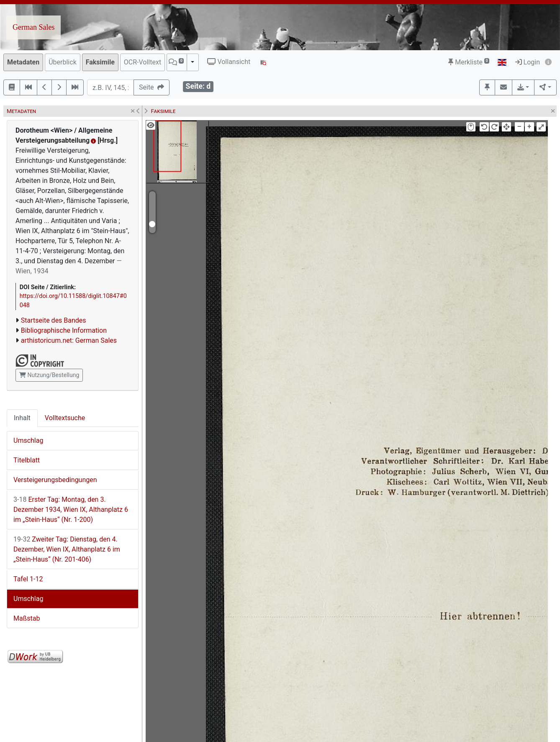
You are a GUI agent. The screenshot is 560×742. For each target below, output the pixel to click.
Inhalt (22, 418)
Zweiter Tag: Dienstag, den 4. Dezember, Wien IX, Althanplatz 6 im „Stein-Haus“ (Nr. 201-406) (67, 549)
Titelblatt (27, 460)
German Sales (33, 27)
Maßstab (27, 618)
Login (528, 62)
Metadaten (23, 62)
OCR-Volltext (143, 62)
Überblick (63, 62)
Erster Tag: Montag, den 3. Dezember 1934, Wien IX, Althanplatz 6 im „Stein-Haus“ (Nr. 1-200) (71, 510)
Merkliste (469, 62)
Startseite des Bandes (54, 320)
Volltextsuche (65, 418)
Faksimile (100, 62)
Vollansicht (229, 62)
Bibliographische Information (64, 330)
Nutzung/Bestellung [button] (49, 375)
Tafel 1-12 (28, 579)
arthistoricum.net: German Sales (69, 340)
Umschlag (28, 440)
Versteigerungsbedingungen (55, 480)
